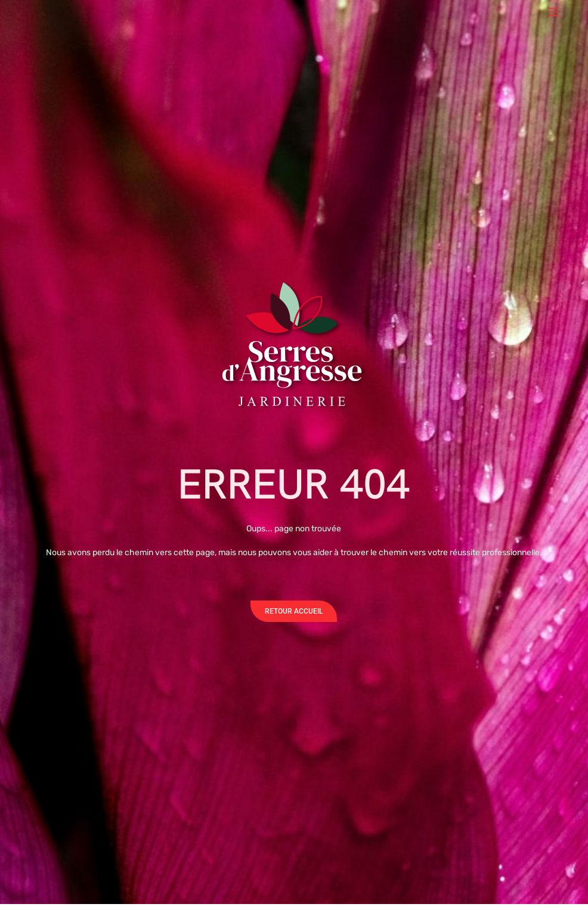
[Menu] (553, 12)
